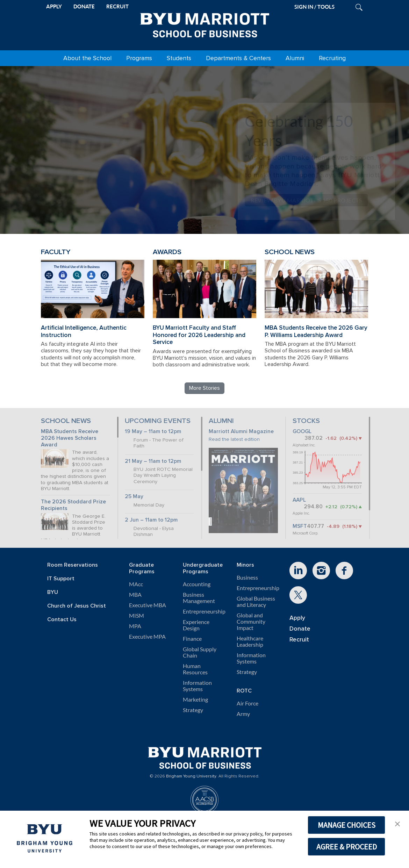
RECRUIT (117, 6)
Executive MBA (148, 605)
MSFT (300, 526)
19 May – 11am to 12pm (153, 432)
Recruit (299, 640)
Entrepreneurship (204, 611)
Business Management (199, 598)
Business (247, 578)
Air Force (247, 703)
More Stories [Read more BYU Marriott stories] (204, 388)
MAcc (136, 584)
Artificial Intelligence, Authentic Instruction (84, 331)
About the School (87, 58)
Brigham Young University (191, 776)
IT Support (61, 579)
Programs (139, 58)
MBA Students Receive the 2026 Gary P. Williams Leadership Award (316, 331)
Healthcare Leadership (250, 641)
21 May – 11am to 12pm (153, 461)
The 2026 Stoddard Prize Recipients (73, 505)
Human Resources (195, 669)
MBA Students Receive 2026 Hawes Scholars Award (70, 438)
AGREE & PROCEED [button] (347, 847)
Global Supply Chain (200, 652)
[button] (397, 823)
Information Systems (197, 686)
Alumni (295, 58)
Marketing (195, 700)
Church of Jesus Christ (77, 606)
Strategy (193, 710)
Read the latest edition (234, 439)
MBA (135, 595)
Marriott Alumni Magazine (241, 432)
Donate (300, 629)
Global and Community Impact (251, 622)
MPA (135, 626)
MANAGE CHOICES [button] (347, 825)
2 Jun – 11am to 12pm (151, 520)
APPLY (54, 6)
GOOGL (302, 432)
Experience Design (196, 625)
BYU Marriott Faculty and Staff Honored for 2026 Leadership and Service (199, 335)
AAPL (299, 500)
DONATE (84, 6)
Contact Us (62, 620)
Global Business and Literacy (256, 602)
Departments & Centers (238, 58)
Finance (192, 639)
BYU (53, 592)
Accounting (197, 584)
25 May (134, 497)
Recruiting (332, 58)
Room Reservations (73, 565)
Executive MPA (147, 637)
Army (243, 714)
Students (179, 58)
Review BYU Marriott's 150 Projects (306, 200)
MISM (137, 616)
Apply (297, 618)
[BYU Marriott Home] (204, 24)
